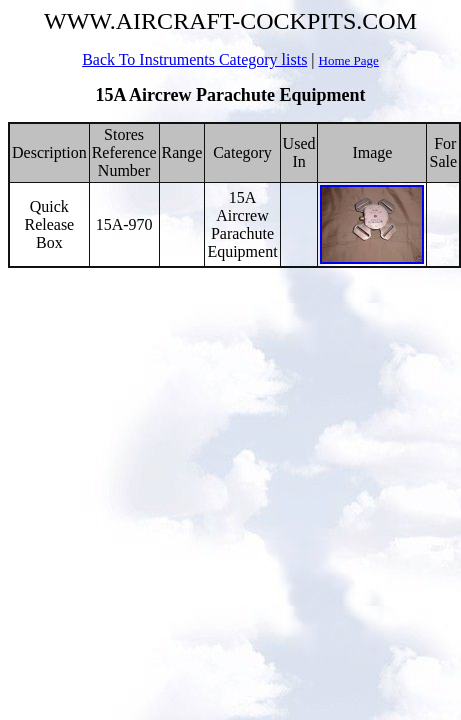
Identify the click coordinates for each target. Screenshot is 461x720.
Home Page (349, 60)
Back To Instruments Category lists (194, 59)
